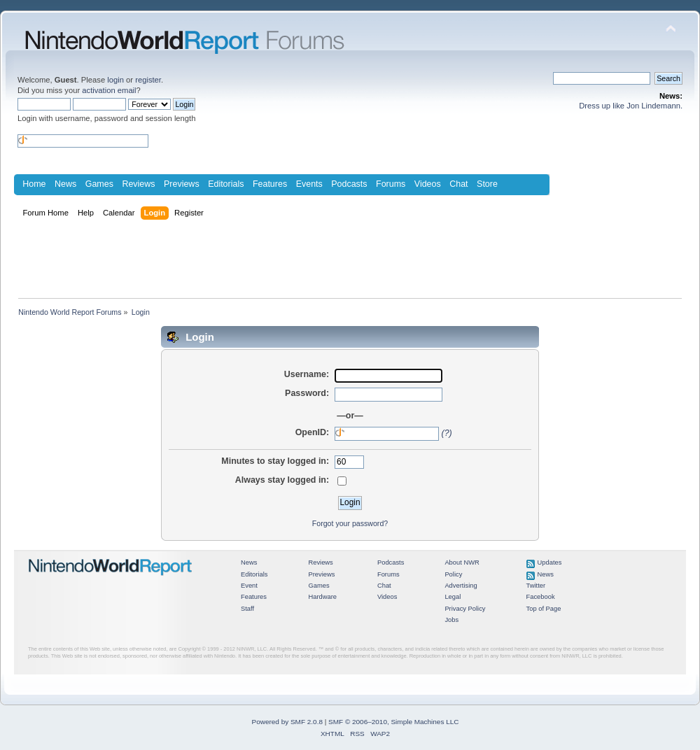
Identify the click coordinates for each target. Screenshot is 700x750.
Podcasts (349, 184)
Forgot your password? (350, 523)
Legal (453, 597)
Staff (247, 609)
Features (270, 184)
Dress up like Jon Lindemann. (631, 106)
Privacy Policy (465, 609)
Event (249, 586)
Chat (458, 184)
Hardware (322, 597)
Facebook (541, 597)
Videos (428, 184)
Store (487, 184)
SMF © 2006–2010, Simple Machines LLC (393, 722)
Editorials (226, 184)
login (115, 80)
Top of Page (544, 609)
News (65, 184)
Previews (182, 184)
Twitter (536, 586)
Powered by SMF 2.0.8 (287, 722)
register (148, 80)
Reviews (138, 184)
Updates (550, 562)
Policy (453, 574)
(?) (447, 433)
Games (99, 184)
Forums (391, 184)
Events (309, 184)
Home (34, 184)
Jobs (451, 620)
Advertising (461, 586)
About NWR (462, 562)
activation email (109, 90)
